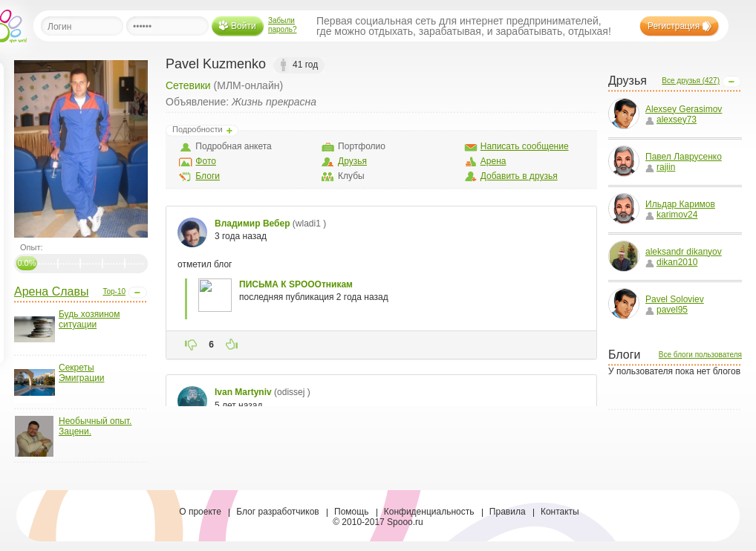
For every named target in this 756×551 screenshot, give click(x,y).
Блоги (208, 176)
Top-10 (114, 291)
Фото (206, 161)
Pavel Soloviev (675, 299)
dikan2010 (671, 262)
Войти (244, 26)
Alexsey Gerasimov (684, 109)
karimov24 (671, 215)
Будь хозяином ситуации (89, 319)
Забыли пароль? (283, 25)
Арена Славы (51, 291)
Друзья (352, 161)
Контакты (560, 512)
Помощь (351, 512)
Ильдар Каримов (680, 204)
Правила (508, 512)
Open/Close (137, 293)
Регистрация (674, 26)
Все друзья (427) (691, 81)
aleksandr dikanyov (684, 252)
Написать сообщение (525, 146)
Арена (493, 161)
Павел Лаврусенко (684, 157)
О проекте (200, 512)
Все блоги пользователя (700, 355)
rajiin (660, 167)
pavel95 (667, 310)
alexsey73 (671, 120)
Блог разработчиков (278, 512)
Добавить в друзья (519, 176)
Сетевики (188, 85)
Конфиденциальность (429, 512)
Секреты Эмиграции (81, 373)
